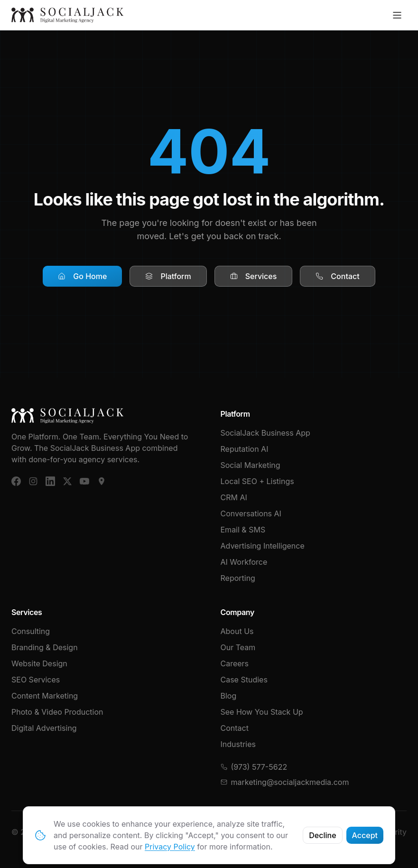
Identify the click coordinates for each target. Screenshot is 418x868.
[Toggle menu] (397, 15)
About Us (237, 631)
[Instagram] (33, 481)
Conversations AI (251, 513)
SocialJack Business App (265, 433)
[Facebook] (16, 481)
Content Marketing (45, 696)
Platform (168, 276)
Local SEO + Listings (257, 481)
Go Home (82, 276)
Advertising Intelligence (263, 546)
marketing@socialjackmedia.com (285, 782)
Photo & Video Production (57, 712)
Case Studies (244, 680)
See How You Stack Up (262, 712)
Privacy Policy (323, 832)
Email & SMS (243, 530)
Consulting (31, 631)
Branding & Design (45, 647)
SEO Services (36, 680)
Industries (238, 744)
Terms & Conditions (255, 832)
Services (254, 276)
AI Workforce (244, 562)
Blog (229, 696)
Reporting (238, 578)
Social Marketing (251, 465)
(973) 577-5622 (254, 767)
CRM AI (234, 497)
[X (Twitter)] (67, 481)
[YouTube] (84, 481)
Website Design (39, 663)
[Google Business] (102, 481)
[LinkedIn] (50, 481)
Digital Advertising (44, 728)
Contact (337, 276)
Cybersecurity (381, 832)
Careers (235, 663)
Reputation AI (245, 449)
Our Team (238, 647)
